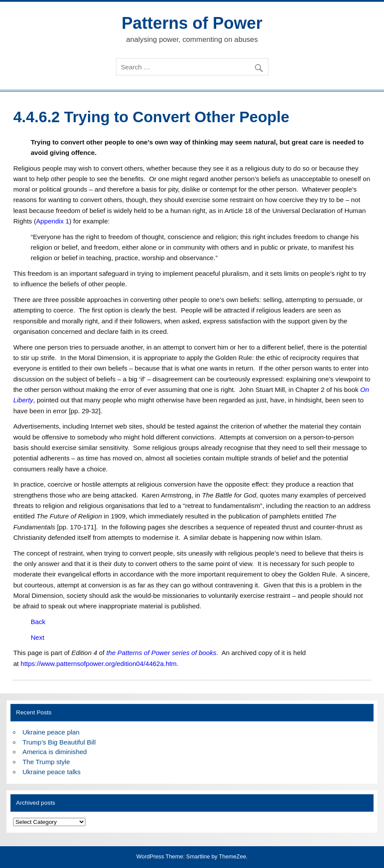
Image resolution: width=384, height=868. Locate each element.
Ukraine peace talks (52, 772)
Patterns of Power (192, 23)
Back (38, 622)
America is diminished (55, 752)
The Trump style (46, 762)
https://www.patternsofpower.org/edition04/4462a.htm (99, 664)
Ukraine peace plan (51, 732)
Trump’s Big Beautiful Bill (59, 742)
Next (37, 637)
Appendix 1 (53, 221)
